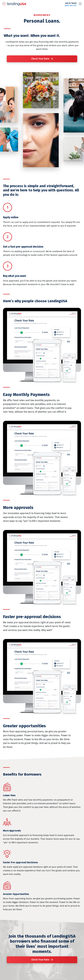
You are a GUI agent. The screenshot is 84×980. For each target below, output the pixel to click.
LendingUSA (15, 4)
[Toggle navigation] (80, 4)
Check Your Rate (40, 59)
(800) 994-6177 (71, 4)
